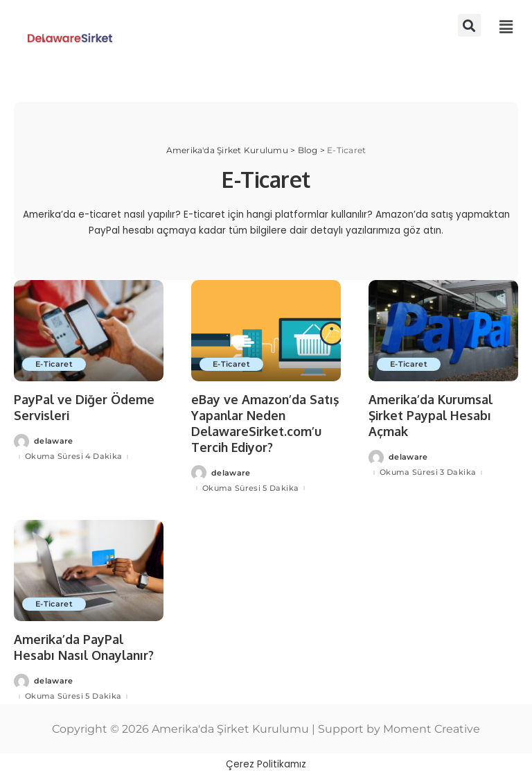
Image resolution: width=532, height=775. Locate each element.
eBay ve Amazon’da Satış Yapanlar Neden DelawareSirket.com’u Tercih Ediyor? (266, 423)
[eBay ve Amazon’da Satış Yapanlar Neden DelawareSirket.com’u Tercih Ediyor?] (266, 331)
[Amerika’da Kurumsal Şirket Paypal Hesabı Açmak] (443, 331)
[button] (469, 25)
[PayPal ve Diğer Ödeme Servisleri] (89, 331)
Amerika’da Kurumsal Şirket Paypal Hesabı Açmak (431, 415)
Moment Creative (432, 728)
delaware (54, 441)
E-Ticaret (55, 364)
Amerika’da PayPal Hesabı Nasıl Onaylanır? (85, 646)
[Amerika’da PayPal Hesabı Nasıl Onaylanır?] (89, 570)
